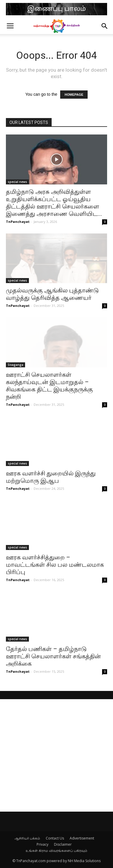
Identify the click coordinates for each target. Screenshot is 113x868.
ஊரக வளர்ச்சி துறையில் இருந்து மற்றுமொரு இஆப (51, 477)
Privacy (42, 844)
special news (17, 182)
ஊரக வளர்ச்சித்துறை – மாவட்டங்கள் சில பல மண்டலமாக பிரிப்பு (55, 565)
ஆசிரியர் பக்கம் (27, 838)
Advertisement (82, 838)
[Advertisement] (56, 755)
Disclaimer (63, 844)
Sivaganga (15, 365)
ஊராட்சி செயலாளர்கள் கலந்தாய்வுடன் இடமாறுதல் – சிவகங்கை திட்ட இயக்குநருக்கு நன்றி (49, 386)
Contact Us (55, 838)
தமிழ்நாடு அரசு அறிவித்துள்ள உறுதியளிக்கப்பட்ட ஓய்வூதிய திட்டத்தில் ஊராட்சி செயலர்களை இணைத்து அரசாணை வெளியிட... (54, 203)
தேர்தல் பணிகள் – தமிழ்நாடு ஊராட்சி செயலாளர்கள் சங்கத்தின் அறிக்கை (53, 656)
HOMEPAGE (74, 95)
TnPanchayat (18, 222)
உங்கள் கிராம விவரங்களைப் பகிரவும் (56, 851)
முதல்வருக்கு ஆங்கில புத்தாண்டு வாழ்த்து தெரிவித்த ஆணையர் (52, 294)
